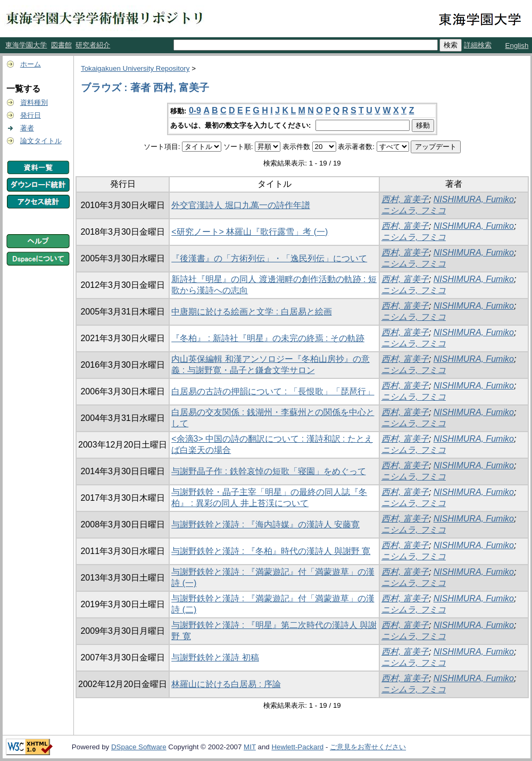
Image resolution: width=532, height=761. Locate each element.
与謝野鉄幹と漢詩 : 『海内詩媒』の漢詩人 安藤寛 (265, 524)
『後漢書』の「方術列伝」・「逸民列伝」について (269, 258)
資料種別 (34, 102)
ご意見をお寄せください (368, 747)
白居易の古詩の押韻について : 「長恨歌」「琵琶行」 (273, 391)
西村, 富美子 (405, 199)
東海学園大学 (26, 45)
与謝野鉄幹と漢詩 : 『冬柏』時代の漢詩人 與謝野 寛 (271, 551)
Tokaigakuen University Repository (135, 68)
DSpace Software (139, 747)
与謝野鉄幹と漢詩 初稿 (215, 657)
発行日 (31, 115)
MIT (250, 747)
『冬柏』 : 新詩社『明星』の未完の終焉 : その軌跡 (268, 338)
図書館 (61, 45)
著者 (27, 128)
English (517, 46)
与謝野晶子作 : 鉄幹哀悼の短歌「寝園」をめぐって (268, 471)
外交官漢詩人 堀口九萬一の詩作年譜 (240, 205)
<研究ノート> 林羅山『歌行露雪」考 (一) (250, 232)
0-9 (195, 110)
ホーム (31, 64)
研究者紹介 (93, 45)
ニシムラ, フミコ (414, 210)
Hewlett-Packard (297, 747)
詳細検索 (478, 45)
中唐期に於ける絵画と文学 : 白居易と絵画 (251, 312)
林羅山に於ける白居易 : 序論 (226, 684)
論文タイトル (41, 141)
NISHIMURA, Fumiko (474, 199)
